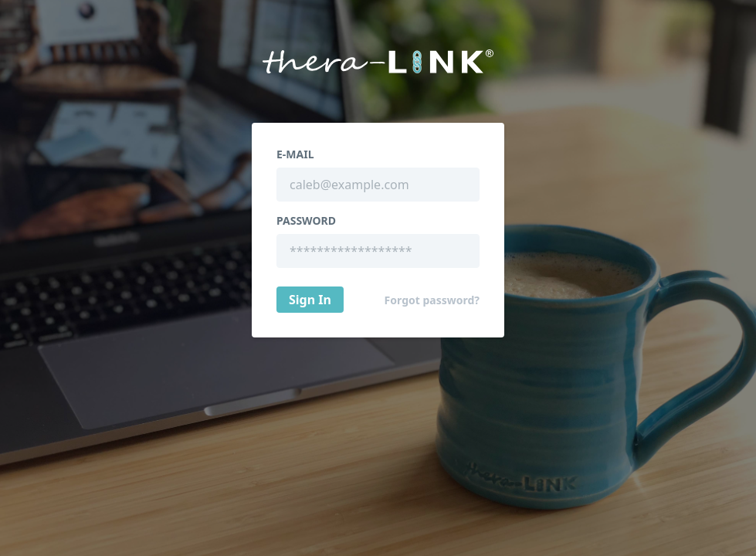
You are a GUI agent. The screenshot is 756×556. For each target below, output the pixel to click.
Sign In (310, 300)
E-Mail (295, 154)
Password (306, 221)
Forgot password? (432, 300)
